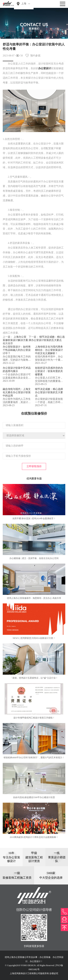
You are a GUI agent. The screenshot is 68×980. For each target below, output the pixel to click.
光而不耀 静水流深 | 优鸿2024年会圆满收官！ (34, 518)
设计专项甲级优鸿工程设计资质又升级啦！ (34, 718)
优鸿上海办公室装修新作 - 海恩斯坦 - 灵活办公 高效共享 (34, 598)
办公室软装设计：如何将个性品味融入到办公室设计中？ (17, 350)
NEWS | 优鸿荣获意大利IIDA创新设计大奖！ (34, 638)
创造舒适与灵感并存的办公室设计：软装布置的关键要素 (49, 371)
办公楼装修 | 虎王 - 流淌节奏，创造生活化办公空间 (34, 558)
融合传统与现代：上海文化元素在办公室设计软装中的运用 (17, 392)
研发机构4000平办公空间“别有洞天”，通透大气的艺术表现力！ (34, 758)
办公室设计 (45, 68)
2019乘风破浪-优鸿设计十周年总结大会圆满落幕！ (34, 837)
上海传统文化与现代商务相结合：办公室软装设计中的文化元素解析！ (49, 350)
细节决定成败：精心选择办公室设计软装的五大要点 (49, 392)
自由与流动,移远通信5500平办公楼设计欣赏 (34, 797)
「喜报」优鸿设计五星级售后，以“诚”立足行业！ (34, 678)
